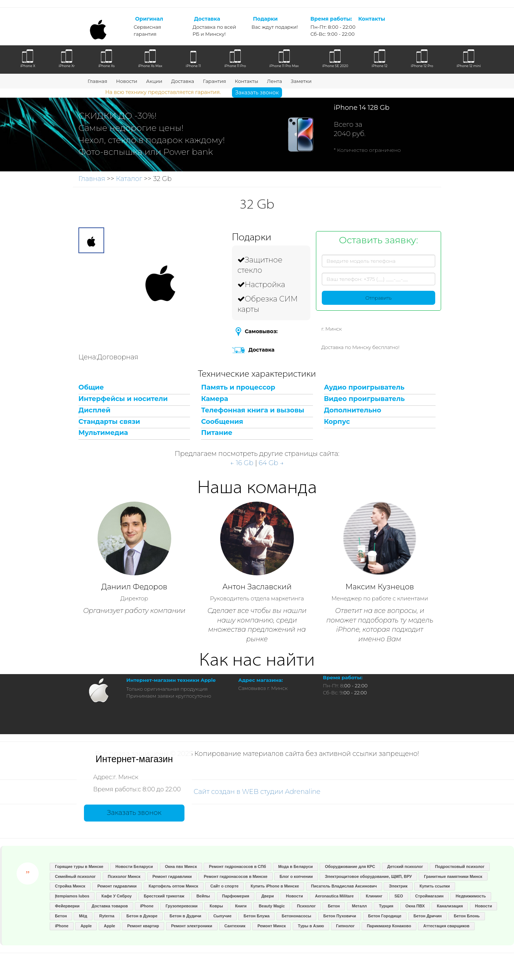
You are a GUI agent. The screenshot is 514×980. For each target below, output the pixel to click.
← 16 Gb (242, 463)
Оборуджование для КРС (350, 866)
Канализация (450, 906)
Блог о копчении (296, 876)
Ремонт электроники (192, 926)
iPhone (147, 906)
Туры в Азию (311, 926)
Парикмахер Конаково (389, 926)
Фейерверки (67, 906)
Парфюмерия (236, 896)
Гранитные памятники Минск (453, 876)
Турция (386, 906)
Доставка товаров (110, 906)
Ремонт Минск (272, 926)
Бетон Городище (385, 916)
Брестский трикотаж (164, 896)
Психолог (306, 906)
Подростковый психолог (460, 866)
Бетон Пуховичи (340, 916)
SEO (399, 896)
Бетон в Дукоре (142, 916)
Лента (274, 81)
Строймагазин (429, 896)
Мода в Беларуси (295, 866)
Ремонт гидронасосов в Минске (235, 876)
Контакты (247, 81)
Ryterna (107, 916)
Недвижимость (471, 896)
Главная (97, 81)
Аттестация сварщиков (446, 926)
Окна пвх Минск (181, 866)
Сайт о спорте (224, 886)
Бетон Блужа (257, 916)
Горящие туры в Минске (79, 866)
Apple (86, 926)
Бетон (334, 906)
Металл (360, 906)
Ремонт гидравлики (172, 876)
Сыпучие (222, 916)
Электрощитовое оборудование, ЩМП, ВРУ (368, 876)
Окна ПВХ (415, 906)
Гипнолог (346, 926)
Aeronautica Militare (334, 896)
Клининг (374, 896)
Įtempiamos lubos (72, 896)
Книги (241, 906)
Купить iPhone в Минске (275, 886)
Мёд (83, 916)
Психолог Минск (124, 876)
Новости (126, 81)
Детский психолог (405, 866)
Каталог (129, 179)
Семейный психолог (75, 876)
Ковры (216, 906)
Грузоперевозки (182, 906)
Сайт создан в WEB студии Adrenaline (257, 792)
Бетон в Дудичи (186, 916)
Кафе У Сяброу (117, 896)
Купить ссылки (435, 886)
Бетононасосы (296, 916)
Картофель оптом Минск (173, 886)
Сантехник (235, 926)
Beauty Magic (272, 906)
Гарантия (214, 81)
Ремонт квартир (143, 926)
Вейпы (203, 896)
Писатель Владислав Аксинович (344, 886)
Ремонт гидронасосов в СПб (237, 866)
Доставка (183, 81)
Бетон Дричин (428, 916)
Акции (154, 81)
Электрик (398, 886)
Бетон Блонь (467, 916)
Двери (268, 896)
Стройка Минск (70, 886)
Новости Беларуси (134, 866)
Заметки (301, 81)
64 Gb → (271, 463)
